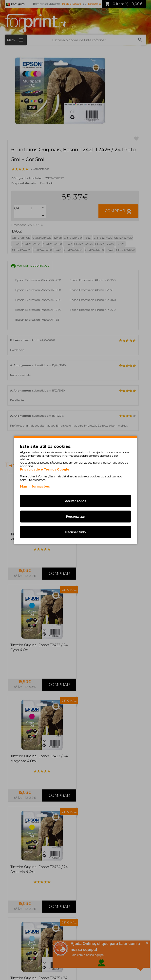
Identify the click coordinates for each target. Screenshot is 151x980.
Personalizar (75, 517)
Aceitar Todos (75, 501)
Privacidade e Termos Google (45, 470)
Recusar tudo (75, 532)
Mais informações (35, 486)
